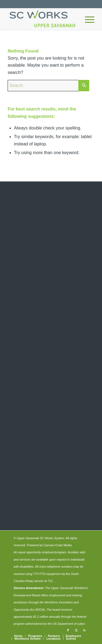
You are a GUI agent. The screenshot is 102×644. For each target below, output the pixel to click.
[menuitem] (87, 19)
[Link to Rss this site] (84, 630)
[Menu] (87, 19)
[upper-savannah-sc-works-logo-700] (42, 19)
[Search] (48, 86)
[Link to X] (76, 630)
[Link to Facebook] (68, 630)
